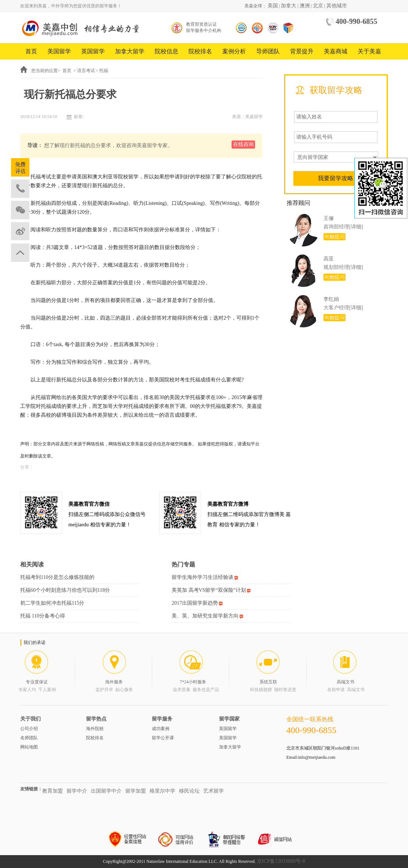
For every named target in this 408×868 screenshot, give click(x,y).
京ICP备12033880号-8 (281, 861)
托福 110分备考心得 (43, 616)
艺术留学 (214, 791)
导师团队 (268, 51)
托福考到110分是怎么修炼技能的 (57, 577)
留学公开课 (163, 738)
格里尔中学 (162, 791)
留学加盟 (136, 791)
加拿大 (289, 6)
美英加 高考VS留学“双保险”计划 (209, 590)
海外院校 (95, 729)
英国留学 (93, 51)
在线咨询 (243, 144)
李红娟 (331, 299)
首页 (31, 51)
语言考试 (86, 71)
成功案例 (161, 729)
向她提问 (334, 237)
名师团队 (29, 738)
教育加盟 (53, 791)
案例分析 (234, 51)
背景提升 (302, 51)
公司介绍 (29, 729)
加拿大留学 (130, 51)
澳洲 (305, 6)
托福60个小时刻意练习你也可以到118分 (65, 590)
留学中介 (77, 791)
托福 (104, 71)
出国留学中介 (106, 791)
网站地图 (29, 747)
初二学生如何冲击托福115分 (52, 603)
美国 (273, 6)
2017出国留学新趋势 (195, 603)
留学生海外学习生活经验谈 (203, 577)
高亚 (329, 259)
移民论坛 (189, 791)
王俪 (329, 218)
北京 (318, 6)
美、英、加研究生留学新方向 (205, 616)
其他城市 (337, 6)
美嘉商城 (336, 51)
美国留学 (59, 51)
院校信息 (167, 51)
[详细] (356, 227)
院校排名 (200, 51)
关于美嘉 (369, 51)
